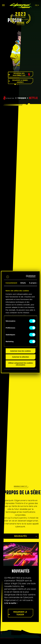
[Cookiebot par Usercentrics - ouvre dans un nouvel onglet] (27, 276)
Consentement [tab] (11, 283)
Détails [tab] (23, 283)
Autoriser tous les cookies (21, 351)
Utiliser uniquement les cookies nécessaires (20, 364)
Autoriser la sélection (20, 357)
